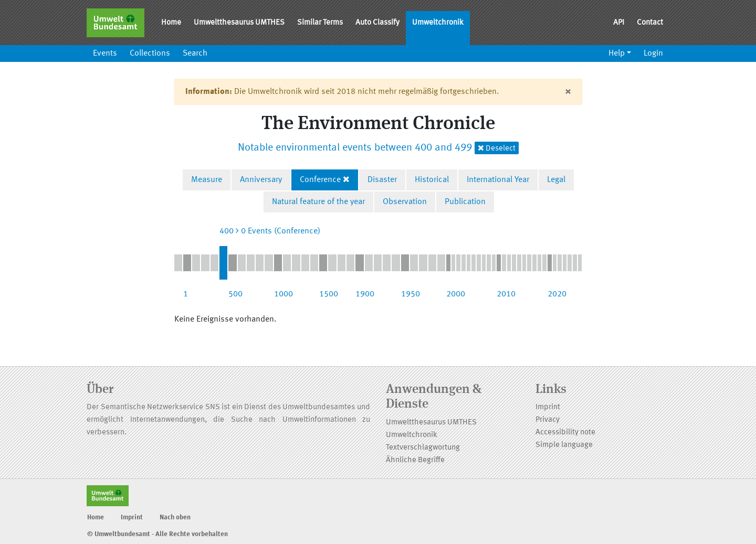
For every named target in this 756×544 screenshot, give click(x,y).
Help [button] (617, 54)
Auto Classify (377, 23)
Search (195, 54)
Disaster (382, 180)
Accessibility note (565, 433)
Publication (465, 202)
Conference (320, 180)
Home (171, 23)
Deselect (497, 148)
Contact (650, 23)
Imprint (548, 407)
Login (653, 54)
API (619, 23)
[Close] (568, 92)
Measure (207, 180)
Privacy (548, 420)
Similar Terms (320, 23)
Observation (405, 202)
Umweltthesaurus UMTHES (239, 23)
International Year (498, 180)
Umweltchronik (438, 23)
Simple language (564, 445)
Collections (150, 54)
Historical (432, 180)
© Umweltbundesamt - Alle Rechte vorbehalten (157, 534)
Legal (556, 180)
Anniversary (261, 180)
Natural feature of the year (318, 202)
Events (105, 54)
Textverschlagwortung (423, 448)
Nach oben (175, 518)
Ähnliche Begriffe (415, 460)
